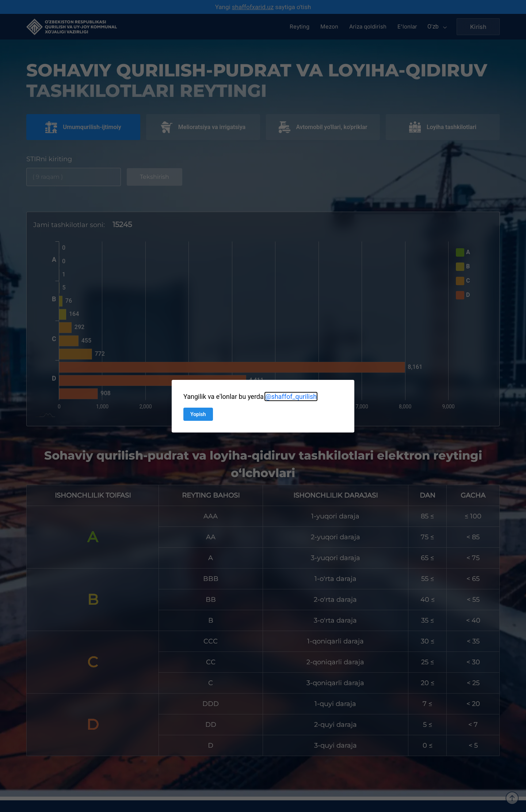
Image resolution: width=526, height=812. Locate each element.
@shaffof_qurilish (291, 396)
